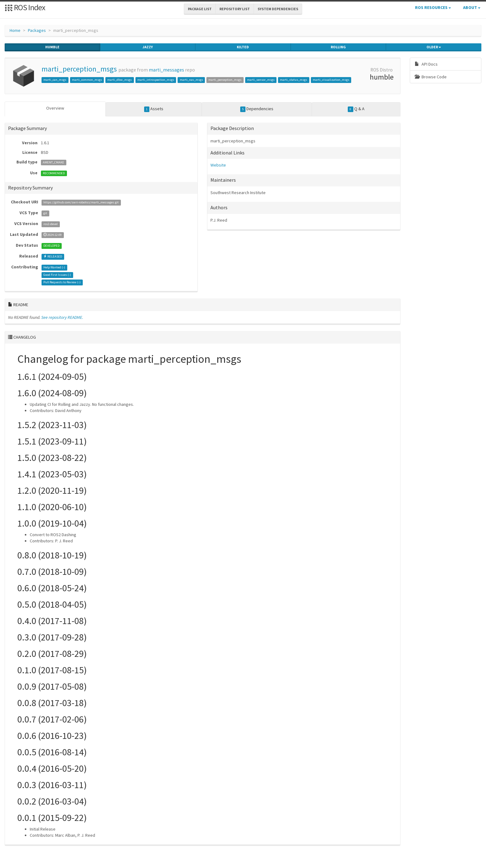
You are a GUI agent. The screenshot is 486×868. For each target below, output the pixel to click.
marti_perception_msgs (79, 69)
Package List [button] (200, 9)
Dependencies (257, 109)
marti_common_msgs (87, 80)
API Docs (426, 64)
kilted (243, 47)
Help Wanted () (54, 267)
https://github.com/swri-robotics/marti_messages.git (81, 202)
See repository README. (62, 317)
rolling (338, 47)
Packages (37, 30)
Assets (154, 109)
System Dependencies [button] (278, 9)
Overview (55, 108)
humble (52, 47)
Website (218, 165)
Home (15, 30)
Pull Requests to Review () (62, 282)
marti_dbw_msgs (119, 80)
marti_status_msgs (294, 80)
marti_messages (166, 70)
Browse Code (431, 77)
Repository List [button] (235, 9)
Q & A (356, 109)
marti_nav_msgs (191, 80)
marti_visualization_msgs (331, 80)
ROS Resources (433, 7)
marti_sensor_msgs (261, 80)
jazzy (148, 47)
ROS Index (25, 7)
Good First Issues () (57, 275)
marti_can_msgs (55, 80)
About (472, 7)
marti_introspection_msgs (156, 80)
